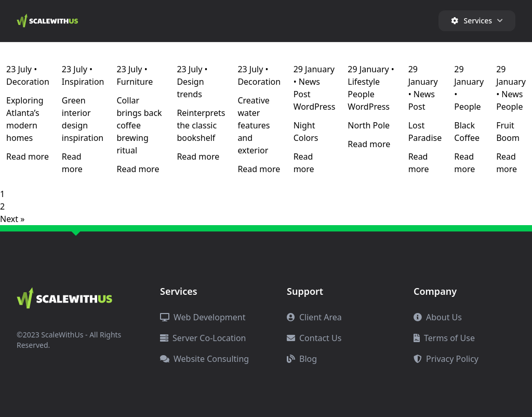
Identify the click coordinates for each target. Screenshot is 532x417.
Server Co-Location (203, 338)
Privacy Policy (446, 359)
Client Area (314, 317)
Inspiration (83, 82)
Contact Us (314, 338)
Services (477, 21)
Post (302, 94)
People (361, 94)
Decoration (28, 82)
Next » (12, 219)
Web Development (203, 317)
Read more (28, 157)
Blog (302, 359)
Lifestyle (364, 82)
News (309, 82)
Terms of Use (444, 338)
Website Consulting (204, 359)
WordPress (315, 107)
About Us (438, 317)
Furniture (135, 82)
